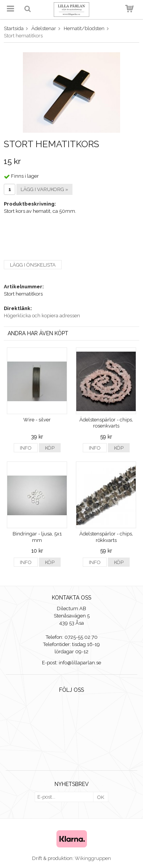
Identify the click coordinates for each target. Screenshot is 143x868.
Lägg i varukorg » (44, 189)
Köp (50, 448)
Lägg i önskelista (33, 265)
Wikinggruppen (93, 858)
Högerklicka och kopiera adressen (42, 316)
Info (26, 448)
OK (101, 797)
